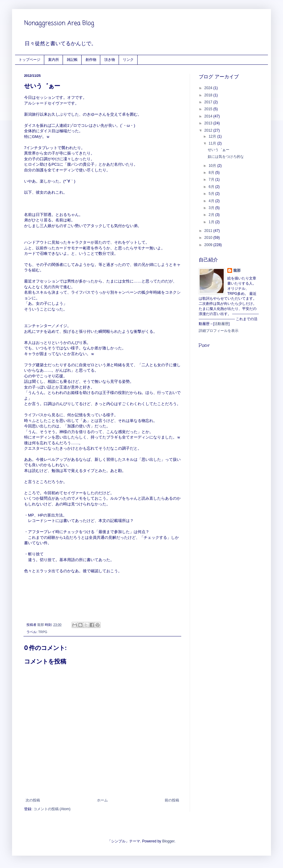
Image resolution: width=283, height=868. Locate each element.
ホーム (102, 800)
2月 (212, 215)
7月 (212, 180)
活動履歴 (221, 324)
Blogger (168, 841)
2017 (209, 102)
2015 (209, 109)
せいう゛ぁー (219, 150)
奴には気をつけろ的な (226, 157)
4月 (212, 201)
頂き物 (110, 59)
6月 (212, 187)
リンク (128, 59)
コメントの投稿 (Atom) (52, 809)
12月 (213, 136)
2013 (209, 123)
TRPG (43, 632)
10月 (213, 166)
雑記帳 (72, 59)
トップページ (30, 59)
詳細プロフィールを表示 (219, 331)
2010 (209, 238)
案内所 (54, 59)
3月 (212, 208)
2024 (209, 88)
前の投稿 (172, 800)
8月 (212, 173)
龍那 (237, 270)
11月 (213, 143)
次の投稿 (33, 800)
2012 (209, 130)
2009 (209, 245)
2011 (209, 231)
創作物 (91, 59)
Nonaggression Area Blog (59, 23)
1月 (212, 222)
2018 (209, 95)
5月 (212, 194)
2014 (209, 116)
